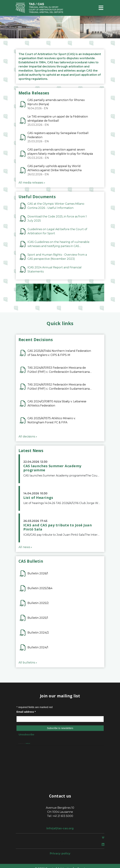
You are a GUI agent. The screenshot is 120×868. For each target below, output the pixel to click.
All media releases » (32, 183)
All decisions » (28, 436)
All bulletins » (28, 663)
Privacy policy (60, 853)
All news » (25, 547)
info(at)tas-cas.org (60, 828)
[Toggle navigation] (101, 8)
